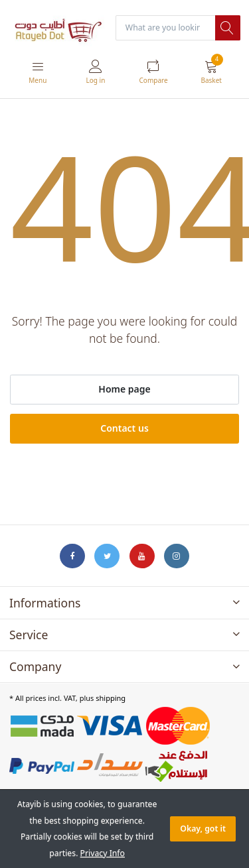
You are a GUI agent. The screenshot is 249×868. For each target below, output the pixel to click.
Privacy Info (103, 853)
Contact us (124, 428)
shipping (111, 698)
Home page (124, 389)
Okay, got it (203, 829)
